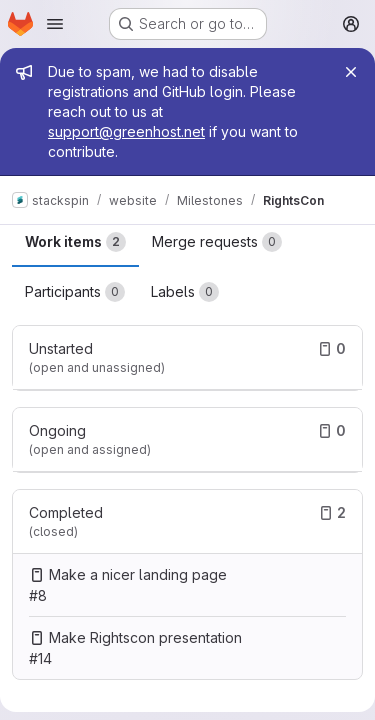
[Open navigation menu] (55, 24)
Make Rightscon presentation (145, 637)
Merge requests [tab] (217, 242)
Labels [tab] (185, 292)
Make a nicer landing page (138, 574)
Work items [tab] (75, 242)
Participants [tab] (75, 292)
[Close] (351, 72)
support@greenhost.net (126, 131)
